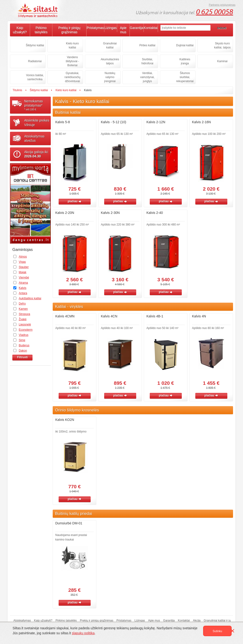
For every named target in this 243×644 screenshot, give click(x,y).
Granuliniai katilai (110, 45)
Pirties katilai (147, 45)
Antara (23, 293)
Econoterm (26, 330)
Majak (23, 272)
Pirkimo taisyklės (41, 30)
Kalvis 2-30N (110, 213)
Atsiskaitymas (22, 620)
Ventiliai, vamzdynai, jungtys (147, 77)
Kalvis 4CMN (65, 316)
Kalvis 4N (199, 316)
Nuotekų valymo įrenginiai (110, 77)
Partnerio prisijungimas (222, 5)
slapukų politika (83, 633)
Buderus (24, 345)
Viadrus (23, 335)
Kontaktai (151, 28)
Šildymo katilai (35, 45)
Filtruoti (22, 357)
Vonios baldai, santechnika (35, 77)
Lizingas (110, 28)
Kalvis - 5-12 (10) (114, 122)
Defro (22, 304)
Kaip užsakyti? (20, 30)
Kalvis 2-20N (65, 213)
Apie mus (123, 30)
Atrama (23, 283)
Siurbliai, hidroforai (147, 61)
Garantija (137, 28)
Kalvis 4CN (109, 316)
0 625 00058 (215, 12)
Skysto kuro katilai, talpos (222, 45)
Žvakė (23, 319)
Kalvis (23, 288)
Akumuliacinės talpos (110, 61)
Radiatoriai (35, 61)
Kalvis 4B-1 (155, 316)
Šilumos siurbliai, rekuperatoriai (185, 77)
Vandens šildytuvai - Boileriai (72, 61)
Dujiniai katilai (185, 45)
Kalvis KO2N (65, 420)
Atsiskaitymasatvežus (34, 138)
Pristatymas (95, 28)
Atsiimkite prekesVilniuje (37, 122)
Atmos (23, 257)
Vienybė (24, 277)
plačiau (74, 201)
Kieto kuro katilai (72, 45)
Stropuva (24, 314)
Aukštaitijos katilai (30, 298)
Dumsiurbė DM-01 (69, 523)
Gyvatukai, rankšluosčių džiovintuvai (72, 77)
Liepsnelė (25, 324)
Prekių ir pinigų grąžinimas (69, 30)
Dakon (23, 351)
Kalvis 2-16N (201, 122)
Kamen (23, 309)
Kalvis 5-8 (63, 122)
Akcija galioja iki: (36, 154)
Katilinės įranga (185, 61)
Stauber (24, 267)
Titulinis (17, 90)
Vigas (22, 262)
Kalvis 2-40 (155, 213)
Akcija (197, 620)
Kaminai (222, 61)
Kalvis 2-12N (156, 122)
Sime (22, 340)
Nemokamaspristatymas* (37, 105)
